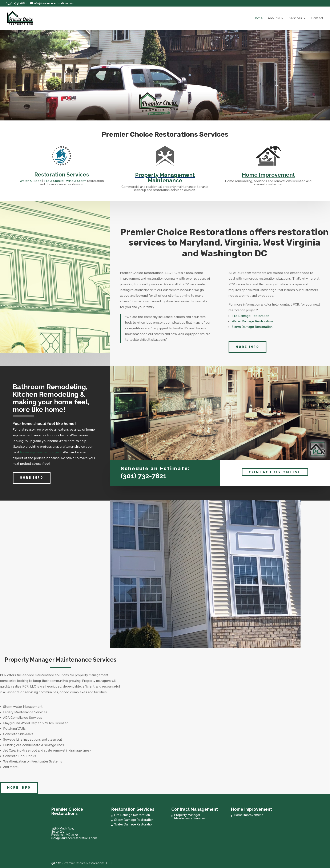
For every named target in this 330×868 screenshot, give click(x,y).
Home (258, 18)
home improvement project (41, 452)
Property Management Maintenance (165, 178)
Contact (317, 18)
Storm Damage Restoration (252, 327)
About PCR (276, 18)
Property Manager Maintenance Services (190, 817)
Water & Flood (31, 181)
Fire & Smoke (54, 181)
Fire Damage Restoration (250, 316)
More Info (247, 347)
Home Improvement (268, 175)
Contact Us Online (275, 472)
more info (32, 478)
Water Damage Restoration (252, 321)
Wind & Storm (76, 181)
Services (295, 18)
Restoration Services (62, 175)
